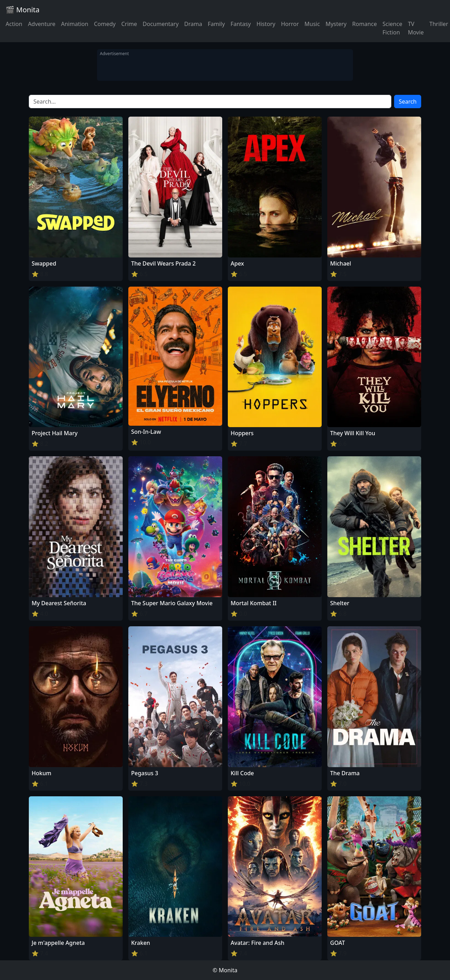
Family (216, 24)
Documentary (161, 24)
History (266, 24)
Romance (365, 24)
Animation (75, 24)
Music (312, 24)
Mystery (336, 24)
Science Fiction (392, 28)
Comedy (105, 24)
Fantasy (241, 24)
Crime (129, 24)
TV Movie (416, 28)
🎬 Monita (22, 10)
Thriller (439, 24)
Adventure (41, 24)
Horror (290, 24)
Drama (193, 24)
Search (408, 102)
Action (14, 24)
